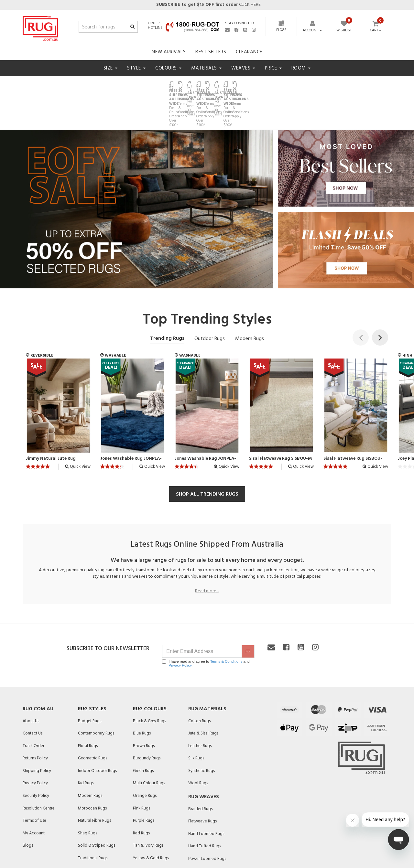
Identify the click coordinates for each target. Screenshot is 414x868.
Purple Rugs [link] (144, 784)
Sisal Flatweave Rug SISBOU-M (280, 423)
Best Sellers (211, 52)
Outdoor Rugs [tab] (210, 303)
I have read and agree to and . (206, 627)
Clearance (249, 52)
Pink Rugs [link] (142, 772)
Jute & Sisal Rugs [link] (203, 697)
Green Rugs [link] (143, 735)
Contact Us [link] (33, 697)
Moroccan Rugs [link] (92, 772)
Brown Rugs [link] (144, 710)
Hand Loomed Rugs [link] (206, 798)
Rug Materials (207, 673)
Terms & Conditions (226, 625)
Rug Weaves (204, 761)
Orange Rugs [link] (145, 760)
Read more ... (207, 555)
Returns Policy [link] (35, 722)
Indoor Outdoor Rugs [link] (97, 735)
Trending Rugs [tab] (167, 302)
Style (136, 68)
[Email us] (227, 30)
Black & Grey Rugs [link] (149, 685)
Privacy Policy (180, 629)
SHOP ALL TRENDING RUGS (207, 458)
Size (111, 68)
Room (301, 68)
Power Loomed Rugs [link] (207, 823)
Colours (168, 68)
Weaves (243, 68)
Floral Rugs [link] (88, 710)
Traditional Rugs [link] (93, 822)
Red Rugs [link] (141, 797)
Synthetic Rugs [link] (202, 735)
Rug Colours (150, 673)
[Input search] (108, 27)
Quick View (78, 431)
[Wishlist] (344, 27)
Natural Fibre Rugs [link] (94, 784)
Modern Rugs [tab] (250, 303)
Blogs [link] (28, 810)
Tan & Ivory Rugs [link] (148, 810)
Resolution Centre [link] (39, 772)
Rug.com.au (38, 673)
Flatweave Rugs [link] (202, 785)
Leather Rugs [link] (200, 710)
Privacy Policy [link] (35, 747)
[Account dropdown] (312, 30)
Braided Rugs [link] (200, 773)
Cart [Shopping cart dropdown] (376, 31)
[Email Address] (202, 615)
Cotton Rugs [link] (199, 685)
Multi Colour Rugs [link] (149, 747)
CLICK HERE (208, 5)
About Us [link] (31, 685)
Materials (206, 68)
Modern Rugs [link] (90, 760)
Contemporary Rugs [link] (96, 697)
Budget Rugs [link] (90, 685)
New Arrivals (169, 52)
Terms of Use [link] (34, 784)
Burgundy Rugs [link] (147, 722)
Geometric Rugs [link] (93, 722)
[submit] (248, 615)
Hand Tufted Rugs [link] (205, 810)
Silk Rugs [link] (196, 722)
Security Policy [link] (36, 760)
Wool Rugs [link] (198, 747)
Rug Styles (92, 673)
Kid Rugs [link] (86, 747)
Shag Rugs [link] (87, 797)
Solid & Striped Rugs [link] (97, 810)
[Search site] (132, 27)
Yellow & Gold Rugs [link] (151, 822)
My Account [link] (34, 797)
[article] (58, 380)
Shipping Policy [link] (37, 735)
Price (273, 68)
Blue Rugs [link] (142, 697)
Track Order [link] (33, 710)
